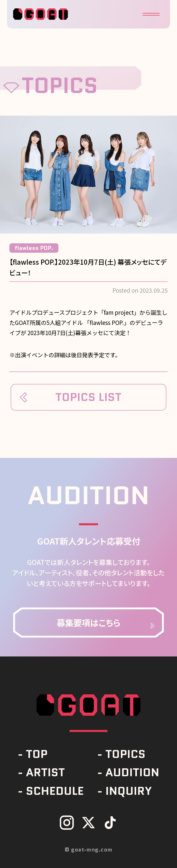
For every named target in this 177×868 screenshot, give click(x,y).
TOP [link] (37, 754)
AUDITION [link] (132, 772)
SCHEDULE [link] (55, 791)
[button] (151, 14)
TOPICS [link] (125, 754)
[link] (88, 623)
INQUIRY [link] (129, 791)
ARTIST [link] (45, 772)
